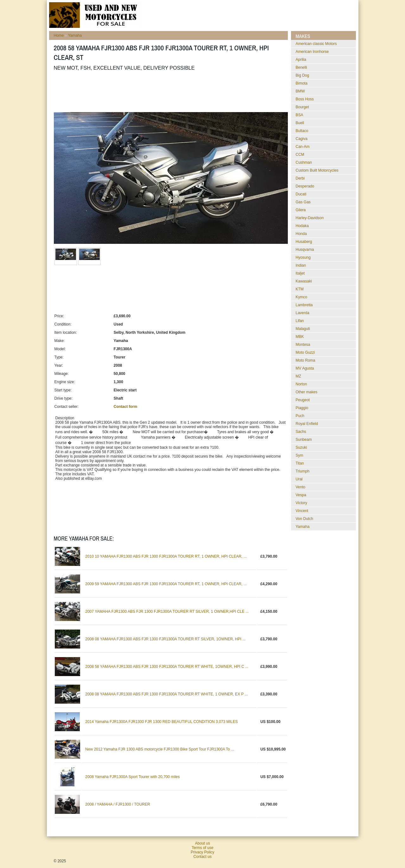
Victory (301, 503)
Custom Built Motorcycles (317, 170)
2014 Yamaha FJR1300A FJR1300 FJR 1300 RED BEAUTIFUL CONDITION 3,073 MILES (161, 722)
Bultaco (302, 131)
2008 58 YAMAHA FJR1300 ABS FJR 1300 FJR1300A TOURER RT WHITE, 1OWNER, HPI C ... (167, 667)
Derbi (300, 178)
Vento (301, 487)
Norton (301, 384)
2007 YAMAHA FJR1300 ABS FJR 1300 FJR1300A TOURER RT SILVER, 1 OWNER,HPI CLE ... (167, 611)
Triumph (303, 471)
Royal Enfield (307, 424)
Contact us (203, 857)
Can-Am (303, 147)
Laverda (303, 313)
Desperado (305, 186)
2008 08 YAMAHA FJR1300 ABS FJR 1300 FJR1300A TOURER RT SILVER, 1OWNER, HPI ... (165, 639)
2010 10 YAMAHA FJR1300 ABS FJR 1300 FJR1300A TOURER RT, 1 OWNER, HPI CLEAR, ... (166, 556)
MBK (300, 337)
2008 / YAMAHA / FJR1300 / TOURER (118, 804)
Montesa (303, 345)
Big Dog (303, 75)
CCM (300, 155)
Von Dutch (304, 519)
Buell (300, 123)
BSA (300, 115)
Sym (300, 455)
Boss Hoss (305, 99)
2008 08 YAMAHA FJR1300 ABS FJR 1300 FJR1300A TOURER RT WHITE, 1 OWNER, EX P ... (166, 694)
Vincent (302, 511)
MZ (298, 376)
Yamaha (75, 35)
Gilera (301, 210)
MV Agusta (305, 368)
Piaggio (302, 408)
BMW (300, 91)
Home (59, 35)
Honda (301, 234)
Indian (301, 265)
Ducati (301, 194)
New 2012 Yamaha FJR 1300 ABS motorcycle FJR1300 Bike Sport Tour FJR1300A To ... (160, 749)
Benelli (301, 67)
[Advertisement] (169, 92)
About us (203, 843)
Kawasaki (304, 281)
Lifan (300, 321)
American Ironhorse (312, 52)
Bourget (302, 107)
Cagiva (302, 139)
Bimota (302, 83)
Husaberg (304, 242)
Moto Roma (306, 360)
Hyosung (303, 257)
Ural (299, 479)
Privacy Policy (203, 852)
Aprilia (301, 60)
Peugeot (303, 400)
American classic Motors (316, 44)
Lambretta (304, 305)
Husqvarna (305, 250)
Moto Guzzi (305, 352)
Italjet (300, 273)
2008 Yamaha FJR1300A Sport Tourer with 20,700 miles (132, 777)
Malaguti (303, 329)
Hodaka (302, 226)
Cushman (304, 162)
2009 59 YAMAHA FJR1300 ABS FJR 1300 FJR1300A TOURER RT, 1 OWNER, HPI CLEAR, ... (166, 584)
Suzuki (301, 447)
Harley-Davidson (310, 218)
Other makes (307, 392)
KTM (300, 289)
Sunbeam (304, 440)
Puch (300, 416)
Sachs (301, 432)
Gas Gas (303, 202)
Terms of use (203, 848)
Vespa (301, 495)
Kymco (302, 297)
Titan (300, 463)
